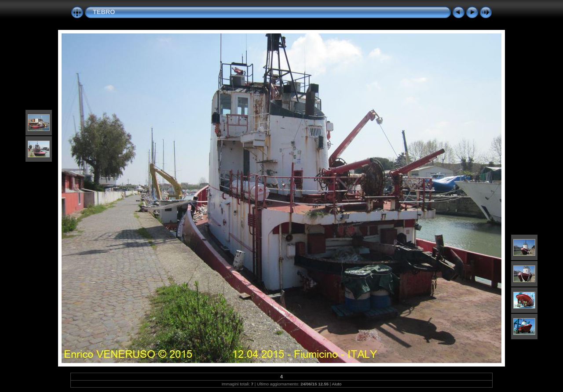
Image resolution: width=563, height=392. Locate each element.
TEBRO (104, 12)
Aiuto (337, 384)
